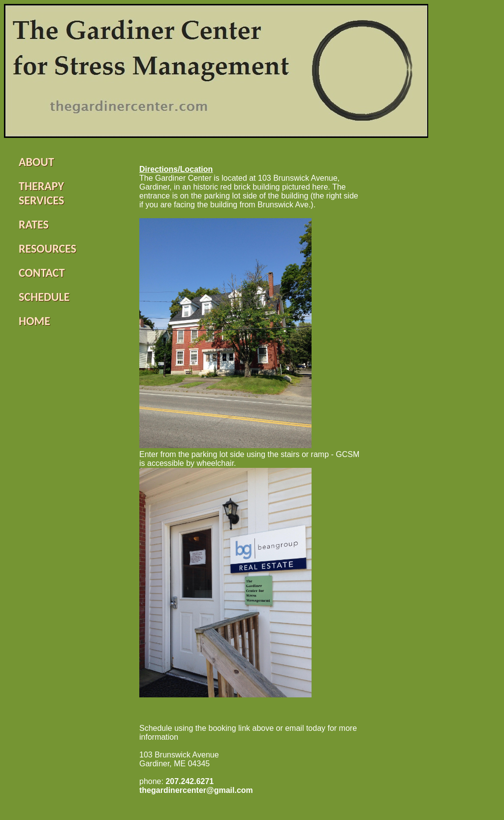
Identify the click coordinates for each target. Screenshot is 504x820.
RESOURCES (47, 248)
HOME (34, 321)
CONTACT (42, 273)
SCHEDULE (44, 297)
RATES (34, 224)
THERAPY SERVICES (41, 193)
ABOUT (36, 162)
